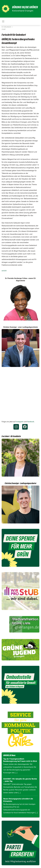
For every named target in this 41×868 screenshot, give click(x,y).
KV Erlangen (7, 27)
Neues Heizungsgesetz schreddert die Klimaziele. (18, 800)
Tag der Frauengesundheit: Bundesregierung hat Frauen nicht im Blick (20, 760)
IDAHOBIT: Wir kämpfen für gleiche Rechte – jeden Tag (20, 780)
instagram (20, 422)
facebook (31, 422)
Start (4, 29)
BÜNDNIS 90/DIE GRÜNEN (25, 7)
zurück (4, 271)
